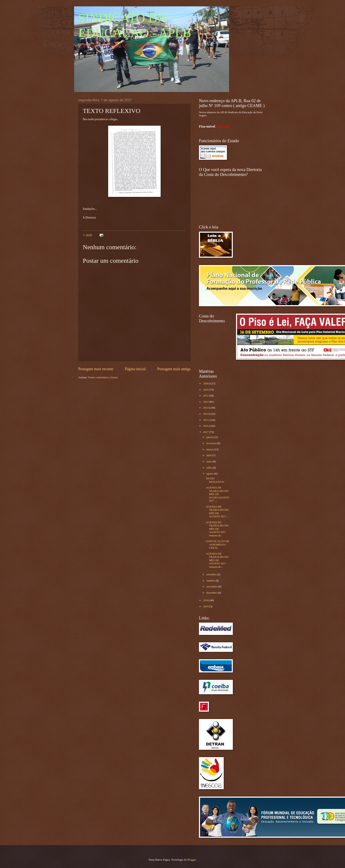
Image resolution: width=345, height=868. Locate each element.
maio (209, 462)
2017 (206, 432)
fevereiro (212, 443)
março (210, 449)
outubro (211, 581)
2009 (206, 384)
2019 (206, 606)
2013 (206, 408)
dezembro (212, 593)
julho (210, 468)
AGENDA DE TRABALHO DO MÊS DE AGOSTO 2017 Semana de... (217, 529)
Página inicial (135, 369)
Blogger (192, 860)
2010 (206, 390)
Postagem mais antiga (174, 369)
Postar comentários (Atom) (103, 377)
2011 (206, 396)
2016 (206, 426)
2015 (206, 420)
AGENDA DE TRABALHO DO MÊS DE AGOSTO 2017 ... (217, 512)
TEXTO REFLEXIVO (215, 480)
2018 (206, 600)
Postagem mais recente (96, 369)
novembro (212, 587)
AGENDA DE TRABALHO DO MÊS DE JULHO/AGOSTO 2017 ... (217, 494)
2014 (206, 414)
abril (209, 455)
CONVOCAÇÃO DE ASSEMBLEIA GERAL (217, 545)
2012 (206, 402)
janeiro (210, 437)
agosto (210, 474)
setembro (212, 574)
